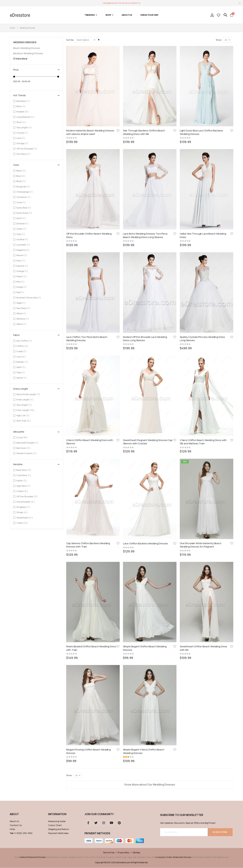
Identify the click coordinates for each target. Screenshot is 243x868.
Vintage (23, 143)
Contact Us (16, 560)
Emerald (23, 223)
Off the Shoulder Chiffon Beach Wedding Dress (89, 170)
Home (12, 28)
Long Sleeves (26, 117)
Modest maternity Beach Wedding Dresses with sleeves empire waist (90, 132)
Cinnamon (24, 197)
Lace (21, 138)
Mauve (22, 255)
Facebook (88, 558)
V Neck (22, 523)
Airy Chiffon (25, 341)
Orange (23, 271)
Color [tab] (36, 165)
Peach (22, 276)
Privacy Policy (123, 588)
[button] (118, 130)
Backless (23, 101)
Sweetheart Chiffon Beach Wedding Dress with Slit (204, 321)
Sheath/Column (27, 453)
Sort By (70, 40)
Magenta (23, 250)
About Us (14, 556)
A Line (22, 437)
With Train (24, 421)
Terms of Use (109, 588)
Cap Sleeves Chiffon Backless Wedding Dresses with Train (88, 283)
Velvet (22, 378)
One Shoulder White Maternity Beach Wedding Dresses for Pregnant (201, 283)
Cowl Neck (24, 475)
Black (21, 171)
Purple (22, 287)
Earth (21, 218)
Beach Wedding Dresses (27, 48)
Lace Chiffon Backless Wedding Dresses (146, 282)
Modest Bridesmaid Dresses (33, 592)
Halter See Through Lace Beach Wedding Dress (203, 170)
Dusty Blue (24, 208)
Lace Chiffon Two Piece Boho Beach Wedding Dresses (87, 208)
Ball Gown (24, 448)
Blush (21, 181)
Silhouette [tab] (36, 432)
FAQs (12, 564)
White (22, 313)
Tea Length (24, 127)
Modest (23, 111)
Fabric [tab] (36, 335)
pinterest (119, 558)
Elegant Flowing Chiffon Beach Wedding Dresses (89, 359)
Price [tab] (36, 70)
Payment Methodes (58, 568)
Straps (22, 512)
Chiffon (23, 346)
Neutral (23, 266)
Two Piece (24, 154)
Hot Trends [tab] (36, 95)
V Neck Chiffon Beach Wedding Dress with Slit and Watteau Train (203, 245)
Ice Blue (23, 239)
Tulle (21, 372)
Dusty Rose (25, 213)
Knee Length (25, 399)
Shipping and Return (59, 564)
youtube (111, 558)
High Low (23, 415)
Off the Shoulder (27, 149)
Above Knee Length (29, 394)
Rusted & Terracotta (29, 297)
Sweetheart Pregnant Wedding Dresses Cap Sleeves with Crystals (148, 245)
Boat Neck (24, 470)
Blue (21, 176)
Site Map (136, 588)
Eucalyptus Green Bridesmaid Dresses (173, 592)
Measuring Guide (57, 556)
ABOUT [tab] (14, 549)
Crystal (22, 133)
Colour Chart (55, 560)
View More (21, 59)
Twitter (96, 558)
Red (21, 292)
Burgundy (24, 186)
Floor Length (26, 410)
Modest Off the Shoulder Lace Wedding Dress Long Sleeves (145, 208)
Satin (21, 367)
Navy (21, 260)
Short (22, 122)
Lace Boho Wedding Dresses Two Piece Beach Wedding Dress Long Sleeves (145, 170)
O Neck (23, 491)
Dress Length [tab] (36, 389)
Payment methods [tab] (97, 568)
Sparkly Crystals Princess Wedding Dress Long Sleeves (203, 208)
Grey (21, 234)
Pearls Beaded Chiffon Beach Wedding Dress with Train (91, 321)
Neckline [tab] (36, 464)
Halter (22, 480)
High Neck (24, 486)
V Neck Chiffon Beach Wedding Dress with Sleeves (90, 245)
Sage (21, 303)
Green (22, 229)
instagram (104, 558)
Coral (21, 202)
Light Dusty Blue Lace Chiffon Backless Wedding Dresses (202, 132)
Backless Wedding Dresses (28, 53)
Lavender (24, 245)
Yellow (22, 324)
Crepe (22, 351)
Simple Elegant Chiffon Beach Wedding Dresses (145, 321)
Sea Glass (24, 308)
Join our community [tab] (99, 549)
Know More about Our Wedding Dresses (150, 392)
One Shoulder (26, 502)
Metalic (23, 362)
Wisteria (23, 319)
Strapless (24, 507)
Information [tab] (57, 549)
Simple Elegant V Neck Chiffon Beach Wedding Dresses (144, 359)
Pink (21, 282)
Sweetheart (25, 517)
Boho (21, 106)
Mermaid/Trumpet (28, 443)
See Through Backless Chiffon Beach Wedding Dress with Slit (144, 132)
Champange (25, 192)
